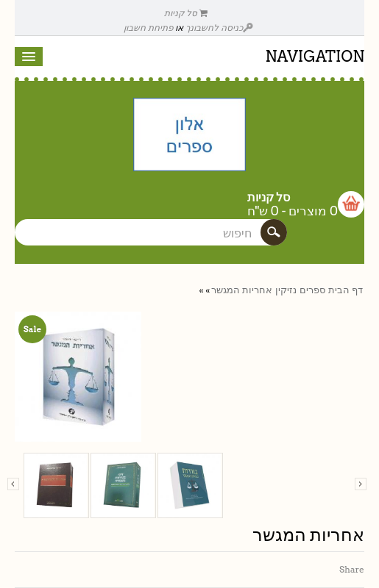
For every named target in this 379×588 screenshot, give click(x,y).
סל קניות (186, 13)
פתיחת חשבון (148, 28)
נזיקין (286, 290)
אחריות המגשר (242, 290)
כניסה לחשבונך (219, 28)
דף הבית (346, 290)
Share (352, 569)
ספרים (312, 290)
